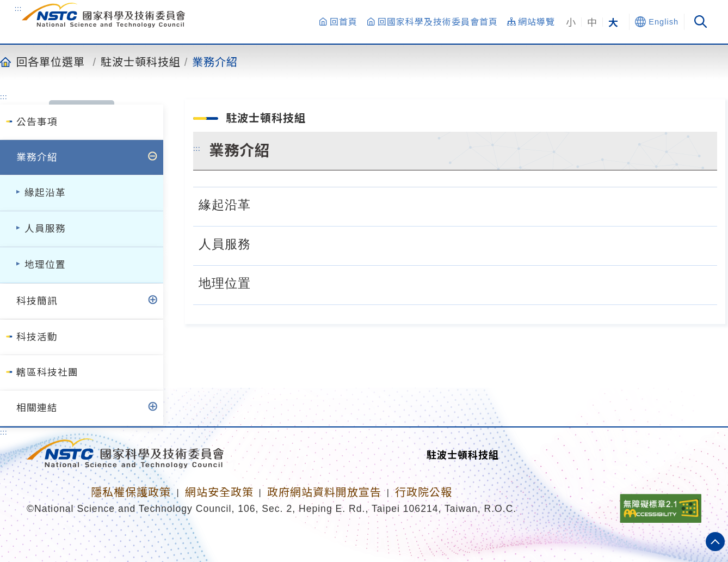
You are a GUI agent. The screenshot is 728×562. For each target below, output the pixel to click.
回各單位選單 (51, 62)
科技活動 (37, 337)
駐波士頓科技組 (141, 62)
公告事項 (37, 122)
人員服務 (45, 229)
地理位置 (45, 265)
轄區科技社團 (47, 372)
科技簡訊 (37, 301)
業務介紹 (215, 62)
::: (18, 8)
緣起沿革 (45, 193)
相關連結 (37, 408)
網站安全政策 (219, 492)
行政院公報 (424, 492)
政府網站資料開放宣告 (324, 492)
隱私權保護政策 (131, 492)
